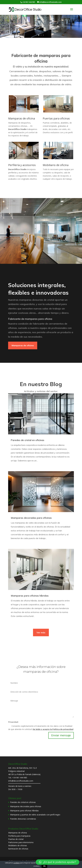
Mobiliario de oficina (56, 165)
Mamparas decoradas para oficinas (31, 518)
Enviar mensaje (61, 735)
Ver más (41, 632)
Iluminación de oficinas (18, 849)
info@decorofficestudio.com (21, 781)
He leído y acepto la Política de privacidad (53, 729)
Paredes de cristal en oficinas (28, 440)
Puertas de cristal (16, 839)
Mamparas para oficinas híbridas (30, 596)
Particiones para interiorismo (21, 842)
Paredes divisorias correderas (23, 819)
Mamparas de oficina (22, 118)
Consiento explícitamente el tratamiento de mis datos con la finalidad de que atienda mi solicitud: (41, 728)
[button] (58, 862)
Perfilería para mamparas (19, 836)
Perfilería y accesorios (22, 165)
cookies (17, 863)
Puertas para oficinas (56, 118)
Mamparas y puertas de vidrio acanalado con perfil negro (35, 815)
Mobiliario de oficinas (18, 845)
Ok (44, 866)
